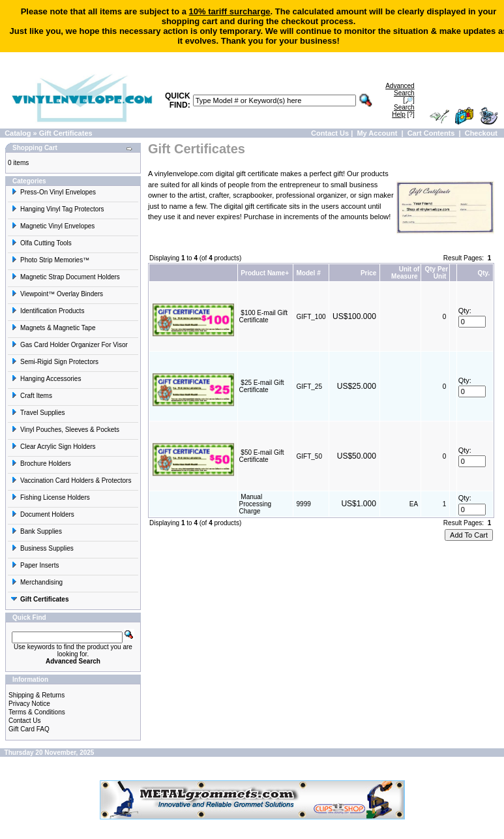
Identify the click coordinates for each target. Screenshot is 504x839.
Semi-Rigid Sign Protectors (55, 362)
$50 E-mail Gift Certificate (262, 456)
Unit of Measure (405, 273)
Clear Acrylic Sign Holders (53, 447)
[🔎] (400, 93)
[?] (403, 111)
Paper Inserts (35, 565)
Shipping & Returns (37, 695)
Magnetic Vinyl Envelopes (53, 226)
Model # (309, 273)
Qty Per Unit (437, 273)
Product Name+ (265, 273)
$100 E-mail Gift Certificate (263, 316)
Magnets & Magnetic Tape (53, 328)
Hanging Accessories (46, 379)
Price (368, 273)
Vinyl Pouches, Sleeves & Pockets (65, 430)
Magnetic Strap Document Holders (66, 277)
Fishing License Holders (51, 497)
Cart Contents (431, 133)
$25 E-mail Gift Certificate (262, 386)
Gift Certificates (66, 133)
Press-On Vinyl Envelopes (53, 192)
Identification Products (48, 311)
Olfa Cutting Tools (41, 243)
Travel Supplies (38, 413)
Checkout (481, 133)
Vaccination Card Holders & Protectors (71, 481)
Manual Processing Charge (255, 504)
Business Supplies (42, 548)
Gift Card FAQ (29, 729)
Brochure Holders (41, 464)
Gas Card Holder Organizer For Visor (69, 345)
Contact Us (330, 133)
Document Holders (43, 514)
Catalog (18, 133)
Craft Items (32, 396)
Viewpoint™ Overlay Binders (57, 294)
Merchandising (37, 582)
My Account (377, 133)
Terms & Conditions (37, 712)
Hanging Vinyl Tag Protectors (58, 209)
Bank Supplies (37, 531)
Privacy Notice (29, 704)
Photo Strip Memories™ (50, 260)
